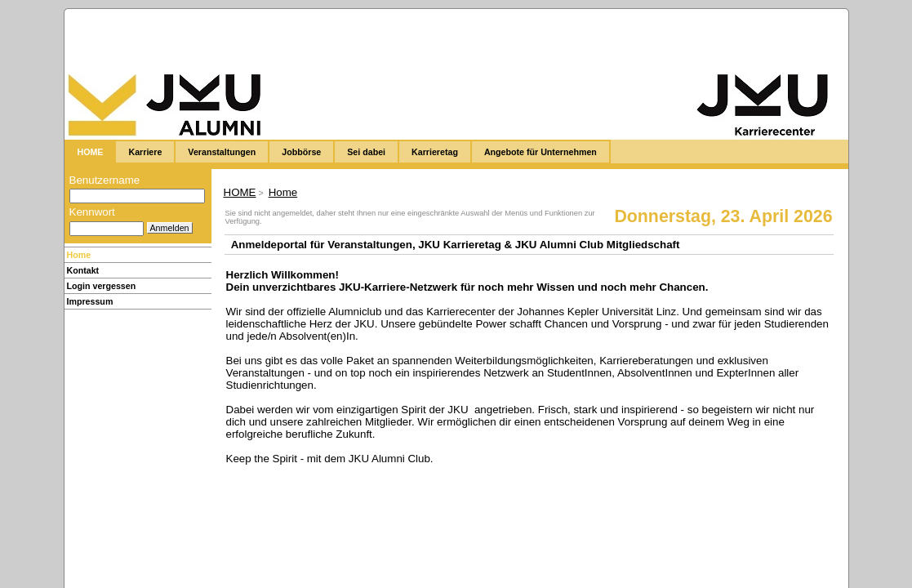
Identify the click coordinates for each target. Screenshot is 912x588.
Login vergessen (102, 286)
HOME (240, 192)
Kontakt (83, 270)
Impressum (90, 301)
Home (79, 255)
